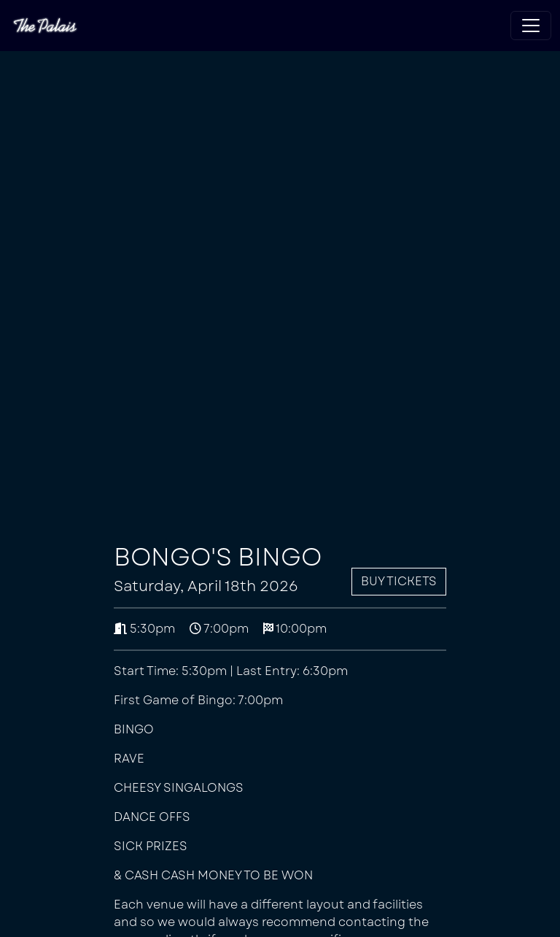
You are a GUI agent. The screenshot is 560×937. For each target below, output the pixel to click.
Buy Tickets (399, 581)
